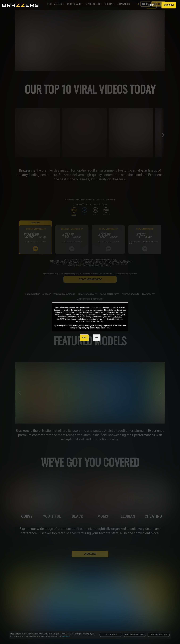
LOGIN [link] (151, 5)
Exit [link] (97, 338)
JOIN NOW (169, 5)
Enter (84, 338)
